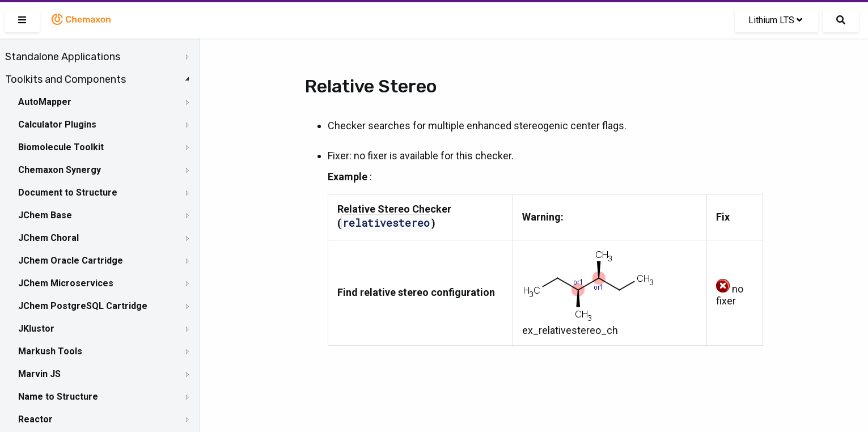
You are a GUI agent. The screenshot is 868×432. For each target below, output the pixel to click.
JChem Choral (48, 238)
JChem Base (45, 215)
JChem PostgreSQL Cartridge (83, 306)
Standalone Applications (63, 57)
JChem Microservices (66, 283)
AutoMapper (45, 102)
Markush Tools (50, 351)
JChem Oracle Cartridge (71, 261)
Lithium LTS (775, 20)
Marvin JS (39, 374)
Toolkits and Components (65, 79)
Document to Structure (68, 192)
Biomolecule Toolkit (61, 147)
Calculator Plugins (57, 124)
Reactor (35, 419)
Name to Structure (58, 397)
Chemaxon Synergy (60, 170)
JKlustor (36, 329)
